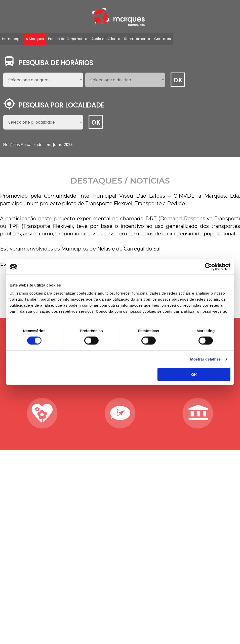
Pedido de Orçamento (68, 39)
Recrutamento (137, 39)
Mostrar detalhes (205, 359)
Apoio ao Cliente (106, 39)
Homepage (12, 39)
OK (193, 374)
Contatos (163, 39)
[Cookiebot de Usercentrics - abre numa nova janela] (207, 267)
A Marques (35, 39)
